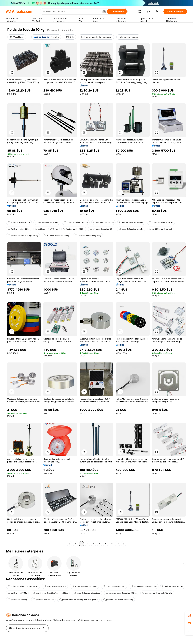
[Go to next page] (124, 544)
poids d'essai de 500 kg (47, 222)
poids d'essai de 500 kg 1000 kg (23, 236)
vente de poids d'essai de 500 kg (121, 593)
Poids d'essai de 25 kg (19, 229)
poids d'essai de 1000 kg (76, 222)
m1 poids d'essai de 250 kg (56, 236)
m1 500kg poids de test (161, 229)
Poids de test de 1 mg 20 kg (88, 236)
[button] (104, 11)
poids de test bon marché (131, 229)
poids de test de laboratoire (87, 593)
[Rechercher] (117, 11)
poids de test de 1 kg (103, 222)
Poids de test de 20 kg (19, 222)
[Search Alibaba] (71, 11)
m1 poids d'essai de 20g (101, 229)
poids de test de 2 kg (43, 600)
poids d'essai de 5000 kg (131, 222)
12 (118, 544)
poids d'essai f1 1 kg (18, 600)
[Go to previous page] (69, 544)
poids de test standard (114, 586)
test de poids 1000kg (74, 229)
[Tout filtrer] (17, 37)
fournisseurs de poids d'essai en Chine (50, 593)
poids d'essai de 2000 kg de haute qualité (78, 600)
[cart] (149, 12)
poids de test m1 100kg (46, 229)
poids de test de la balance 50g (118, 600)
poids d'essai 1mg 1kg (173, 586)
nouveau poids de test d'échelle (157, 593)
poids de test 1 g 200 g (55, 586)
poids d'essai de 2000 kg (161, 222)
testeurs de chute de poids (144, 586)
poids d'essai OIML (17, 593)
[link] (189, 615)
